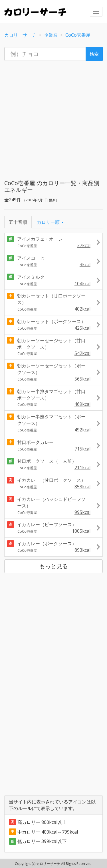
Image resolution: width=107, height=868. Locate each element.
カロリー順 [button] (50, 222)
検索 (94, 54)
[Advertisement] (53, 118)
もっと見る (54, 566)
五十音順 (18, 222)
